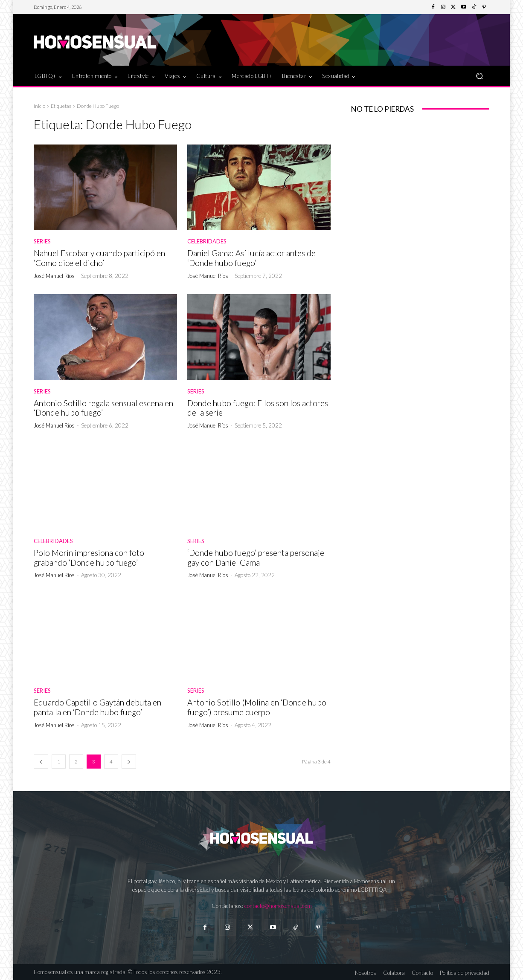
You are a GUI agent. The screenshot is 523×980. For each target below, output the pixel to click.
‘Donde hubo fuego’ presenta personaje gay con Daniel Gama (256, 558)
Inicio (39, 106)
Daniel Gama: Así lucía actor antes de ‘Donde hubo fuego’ (251, 258)
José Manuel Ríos (54, 276)
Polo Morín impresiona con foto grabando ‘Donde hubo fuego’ (89, 558)
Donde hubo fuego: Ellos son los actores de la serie (258, 408)
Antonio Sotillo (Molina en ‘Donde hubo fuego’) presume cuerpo (257, 707)
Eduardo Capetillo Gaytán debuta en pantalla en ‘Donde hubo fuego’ (97, 707)
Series (42, 241)
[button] (479, 76)
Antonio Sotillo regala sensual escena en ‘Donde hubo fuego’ (103, 408)
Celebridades (207, 241)
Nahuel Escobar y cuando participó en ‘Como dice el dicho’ (99, 258)
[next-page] (129, 762)
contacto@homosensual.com (278, 906)
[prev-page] (41, 762)
